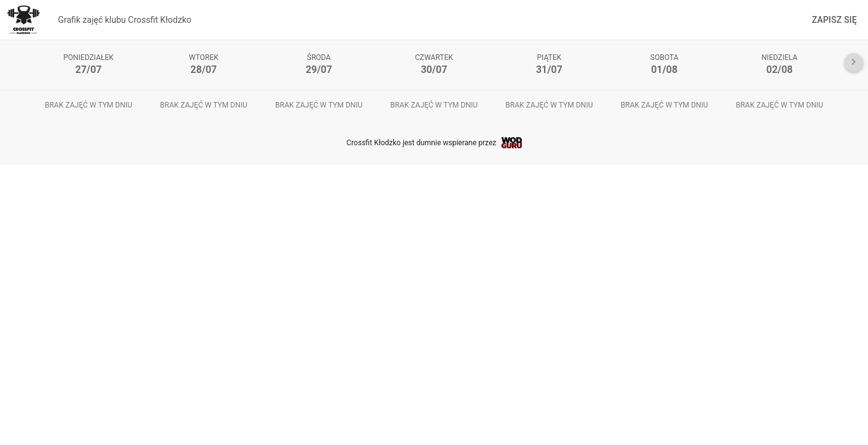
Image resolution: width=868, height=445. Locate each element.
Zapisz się (834, 20)
